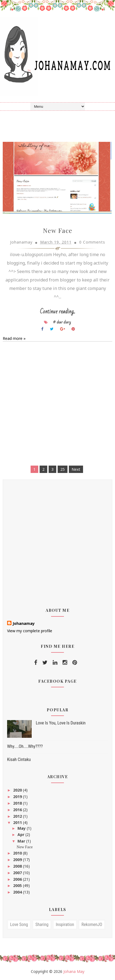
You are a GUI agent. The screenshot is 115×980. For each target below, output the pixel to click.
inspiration (65, 924)
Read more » (14, 338)
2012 (18, 816)
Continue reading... (58, 311)
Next (76, 469)
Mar (22, 841)
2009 (18, 859)
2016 (18, 809)
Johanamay (24, 623)
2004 (18, 892)
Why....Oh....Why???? (25, 746)
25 (63, 469)
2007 (18, 872)
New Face (58, 230)
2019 (18, 796)
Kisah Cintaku (19, 759)
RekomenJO (92, 924)
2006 (18, 879)
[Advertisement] (58, 404)
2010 (18, 853)
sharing (42, 924)
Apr (21, 834)
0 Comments (92, 242)
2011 (18, 822)
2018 (18, 803)
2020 (18, 790)
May (22, 828)
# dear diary (62, 322)
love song (19, 924)
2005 (18, 885)
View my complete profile (30, 630)
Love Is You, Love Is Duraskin (61, 723)
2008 (18, 866)
